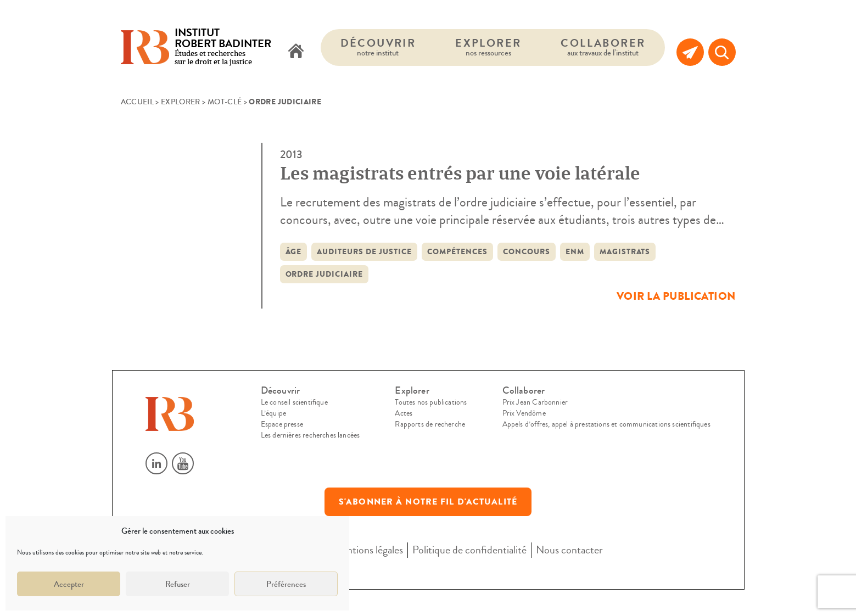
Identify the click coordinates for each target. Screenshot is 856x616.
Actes (404, 413)
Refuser (178, 584)
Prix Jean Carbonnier (535, 402)
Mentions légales (368, 550)
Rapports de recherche (430, 424)
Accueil (137, 102)
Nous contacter (569, 550)
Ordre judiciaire (325, 274)
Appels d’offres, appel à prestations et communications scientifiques (606, 424)
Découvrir (378, 47)
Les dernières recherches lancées (310, 435)
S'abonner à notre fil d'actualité (428, 502)
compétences (457, 252)
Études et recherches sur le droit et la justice (223, 47)
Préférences (286, 584)
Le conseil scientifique (294, 402)
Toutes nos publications (431, 402)
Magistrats (625, 252)
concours (527, 252)
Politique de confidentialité (469, 550)
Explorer (488, 47)
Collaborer (603, 47)
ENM (575, 252)
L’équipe (273, 413)
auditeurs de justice (364, 252)
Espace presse (282, 424)
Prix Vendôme (524, 413)
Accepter (69, 584)
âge (294, 252)
